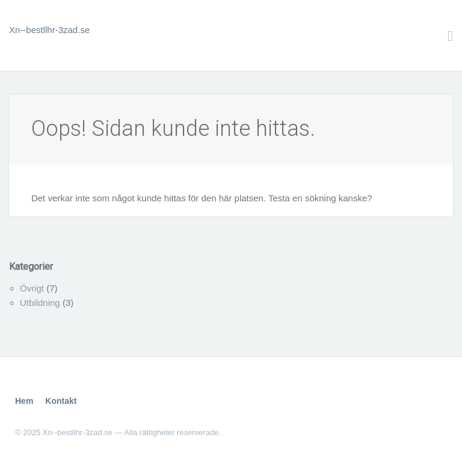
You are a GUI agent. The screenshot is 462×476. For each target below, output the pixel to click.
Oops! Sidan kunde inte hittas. (173, 129)
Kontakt (61, 401)
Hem (24, 401)
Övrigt (32, 288)
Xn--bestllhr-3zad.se (49, 30)
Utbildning (40, 303)
